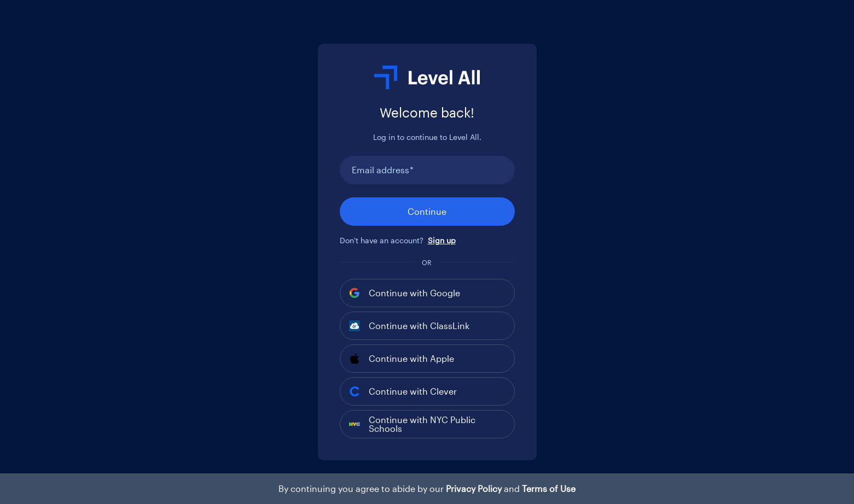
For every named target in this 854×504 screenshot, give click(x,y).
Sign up (442, 240)
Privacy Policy (474, 488)
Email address (383, 170)
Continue (427, 211)
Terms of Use (549, 488)
